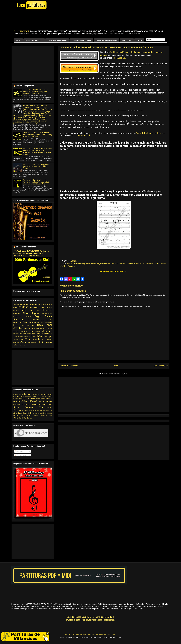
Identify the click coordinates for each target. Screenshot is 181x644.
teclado (26, 345)
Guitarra (36, 320)
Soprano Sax (18, 334)
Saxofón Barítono (40, 328)
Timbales (20, 337)
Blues (21, 394)
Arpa (29, 305)
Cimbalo (37, 311)
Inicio (18, 40)
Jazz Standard (42, 397)
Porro (26, 411)
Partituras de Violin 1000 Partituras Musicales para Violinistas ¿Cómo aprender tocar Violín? (36, 92)
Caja (43, 307)
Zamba (29, 418)
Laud (42, 320)
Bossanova (35, 394)
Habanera (28, 397)
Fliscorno (19, 319)
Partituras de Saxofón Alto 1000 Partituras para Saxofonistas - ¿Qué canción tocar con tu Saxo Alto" (36, 182)
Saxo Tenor (45, 325)
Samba (35, 413)
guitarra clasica (18, 345)
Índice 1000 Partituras (34, 40)
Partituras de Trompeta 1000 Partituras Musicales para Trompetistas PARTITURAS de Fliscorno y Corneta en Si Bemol (37, 151)
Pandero (40, 322)
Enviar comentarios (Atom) (119, 374)
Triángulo (27, 337)
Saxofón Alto (29, 328)
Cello (24, 310)
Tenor (15, 337)
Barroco (16, 394)
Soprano (47, 331)
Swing (23, 415)
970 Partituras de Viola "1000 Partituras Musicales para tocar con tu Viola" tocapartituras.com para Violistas (31, 253)
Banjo (15, 307)
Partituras (70, 264)
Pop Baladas (33, 404)
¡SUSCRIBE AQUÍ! (83, 136)
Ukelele (16, 343)
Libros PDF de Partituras (57, 40)
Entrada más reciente (69, 366)
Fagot (38, 316)
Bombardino (35, 307)
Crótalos (44, 314)
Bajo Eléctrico (35, 304)
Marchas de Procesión (27, 398)
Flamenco (17, 396)
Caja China (48, 307)
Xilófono (49, 343)
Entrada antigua (161, 366)
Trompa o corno (19, 340)
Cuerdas (28, 317)
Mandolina (49, 320)
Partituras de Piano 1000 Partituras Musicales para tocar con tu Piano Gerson (36, 166)
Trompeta (31, 339)
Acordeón (16, 305)
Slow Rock (46, 413)
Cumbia (43, 394)
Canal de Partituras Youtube (149, 133)
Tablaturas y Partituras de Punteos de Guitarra (108, 264)
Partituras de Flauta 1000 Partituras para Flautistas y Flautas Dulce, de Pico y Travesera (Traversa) (38, 135)
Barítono (23, 307)
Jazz (34, 396)
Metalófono (17, 322)
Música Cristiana (46, 401)
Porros (30, 411)
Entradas (19, 451)
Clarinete (47, 310)
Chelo (31, 310)
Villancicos (20, 418)
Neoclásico (17, 404)
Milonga (45, 399)
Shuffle (40, 413)
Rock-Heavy (23, 413)
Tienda (139, 40)
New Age (24, 405)
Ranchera (36, 411)
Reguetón (42, 411)
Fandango (49, 394)
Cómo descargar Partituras (106, 40)
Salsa (30, 413)
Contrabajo (17, 314)
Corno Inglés (31, 313)
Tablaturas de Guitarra (44, 334)
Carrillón (16, 310)
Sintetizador (38, 332)
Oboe (25, 322)
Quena (23, 325)
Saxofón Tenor (27, 331)
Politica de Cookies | (98, 635)
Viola (23, 342)
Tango (29, 415)
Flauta (49, 316)
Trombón (36, 336)
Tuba (41, 339)
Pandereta (32, 322)
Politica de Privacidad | (76, 635)
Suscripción (127, 40)
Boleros (27, 394)
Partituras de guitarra (82, 264)
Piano (16, 325)
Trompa (48, 336)
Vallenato (44, 415)
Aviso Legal (113, 635)
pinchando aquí (119, 58)
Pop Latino (43, 404)
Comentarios (20, 455)
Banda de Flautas (46, 304)
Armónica (23, 304)
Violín (41, 342)
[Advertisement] (71, 20)
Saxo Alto (31, 325)
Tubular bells (48, 340)
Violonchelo (32, 343)
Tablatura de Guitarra (29, 334)
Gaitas (28, 320)
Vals (51, 415)
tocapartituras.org (21, 31)
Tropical (36, 415)
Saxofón (18, 328)
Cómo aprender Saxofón (81, 40)
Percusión (49, 322)
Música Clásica (28, 401)
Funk (23, 396)
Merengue (39, 399)
